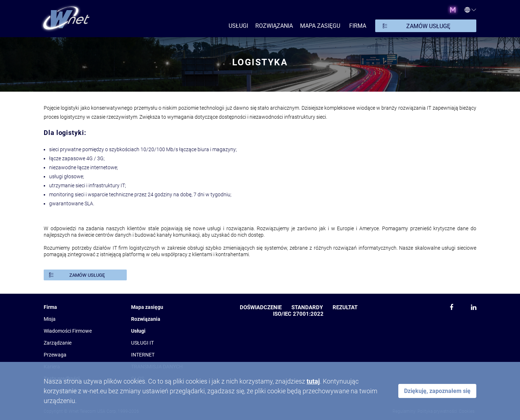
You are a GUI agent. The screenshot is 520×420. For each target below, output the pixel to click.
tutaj (313, 381)
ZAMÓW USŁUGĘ (428, 26)
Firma (50, 307)
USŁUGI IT (142, 343)
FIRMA (358, 26)
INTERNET (143, 355)
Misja (50, 319)
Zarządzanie (58, 343)
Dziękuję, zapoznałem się (437, 391)
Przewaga (55, 355)
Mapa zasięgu (320, 26)
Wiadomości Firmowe (68, 331)
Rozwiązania (146, 319)
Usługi (138, 331)
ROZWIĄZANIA (274, 26)
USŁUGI (238, 26)
